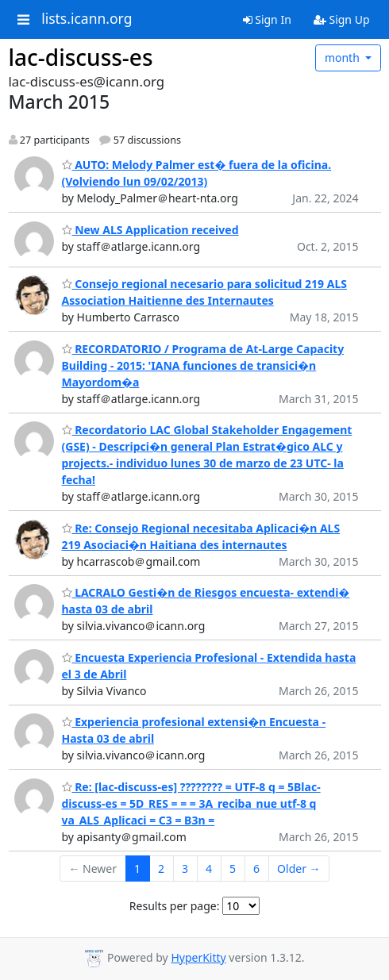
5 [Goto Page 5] (233, 869)
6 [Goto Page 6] (256, 869)
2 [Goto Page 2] (161, 869)
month (344, 58)
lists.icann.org (87, 19)
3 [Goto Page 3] (185, 869)
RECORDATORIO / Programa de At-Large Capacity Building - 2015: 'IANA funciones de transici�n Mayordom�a (203, 365)
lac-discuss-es (81, 57)
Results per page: (175, 906)
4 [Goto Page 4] (209, 869)
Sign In (267, 19)
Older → (298, 869)
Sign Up (342, 19)
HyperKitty (198, 957)
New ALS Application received (150, 230)
